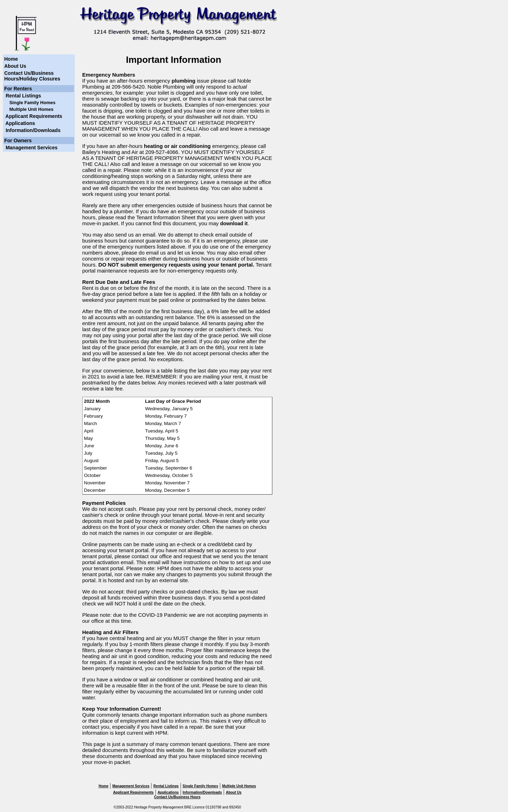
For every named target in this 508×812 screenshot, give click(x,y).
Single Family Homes (201, 786)
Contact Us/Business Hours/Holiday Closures (32, 76)
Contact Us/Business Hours (177, 797)
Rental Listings (23, 96)
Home (11, 59)
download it (234, 223)
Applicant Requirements (33, 116)
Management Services (31, 148)
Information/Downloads (32, 130)
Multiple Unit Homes (239, 786)
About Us (15, 66)
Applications (20, 123)
